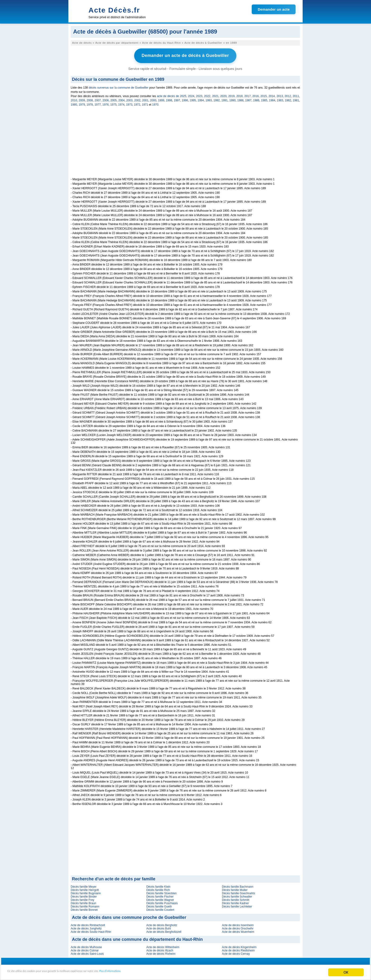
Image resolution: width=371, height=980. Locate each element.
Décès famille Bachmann (238, 885)
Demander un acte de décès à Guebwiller (185, 55)
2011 (296, 95)
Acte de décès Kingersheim (239, 946)
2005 (114, 99)
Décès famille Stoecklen (161, 892)
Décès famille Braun (83, 902)
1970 (155, 103)
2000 (153, 99)
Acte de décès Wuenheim (238, 930)
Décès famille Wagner (160, 899)
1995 (193, 99)
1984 (272, 99)
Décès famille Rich (158, 889)
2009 (82, 99)
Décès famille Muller (235, 889)
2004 (121, 99)
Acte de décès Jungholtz (86, 927)
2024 (191, 95)
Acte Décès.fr (114, 10)
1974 (121, 103)
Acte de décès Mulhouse (86, 946)
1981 (296, 99)
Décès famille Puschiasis (162, 902)
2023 (199, 95)
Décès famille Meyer (84, 885)
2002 (137, 99)
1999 (161, 99)
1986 (256, 99)
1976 (106, 103)
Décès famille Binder (84, 895)
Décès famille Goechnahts (238, 892)
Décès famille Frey (82, 899)
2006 (106, 99)
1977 (98, 103)
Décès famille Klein (158, 885)
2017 (248, 95)
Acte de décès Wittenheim (163, 946)
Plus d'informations (159, 973)
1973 (129, 103)
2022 (207, 95)
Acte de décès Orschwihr (238, 927)
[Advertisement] (185, 143)
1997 (177, 99)
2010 (74, 99)
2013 (280, 95)
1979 (82, 103)
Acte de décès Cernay (236, 952)
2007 (98, 99)
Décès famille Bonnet (84, 908)
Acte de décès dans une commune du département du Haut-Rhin (137, 938)
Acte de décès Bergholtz (162, 924)
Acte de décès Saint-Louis (87, 952)
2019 (232, 95)
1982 (288, 99)
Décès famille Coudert (160, 908)
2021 (215, 95)
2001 (145, 99)
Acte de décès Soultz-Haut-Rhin (91, 930)
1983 (280, 99)
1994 (201, 99)
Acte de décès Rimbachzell (88, 924)
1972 (137, 103)
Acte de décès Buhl (158, 927)
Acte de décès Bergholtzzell (164, 930)
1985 (264, 99)
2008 (90, 99)
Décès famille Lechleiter (237, 905)
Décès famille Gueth (159, 905)
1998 (169, 99)
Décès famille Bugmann (86, 892)
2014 (272, 95)
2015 (264, 95)
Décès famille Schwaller (237, 895)
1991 (225, 99)
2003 (130, 99)
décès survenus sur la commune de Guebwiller (119, 86)
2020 (223, 95)
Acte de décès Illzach (160, 949)
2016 (256, 95)
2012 (288, 95)
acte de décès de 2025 (172, 95)
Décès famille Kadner (235, 902)
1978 (90, 103)
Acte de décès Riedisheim (238, 949)
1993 (209, 99)
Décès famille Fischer (160, 895)
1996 (185, 99)
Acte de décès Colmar (85, 949)
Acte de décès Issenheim (238, 924)
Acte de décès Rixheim (161, 952)
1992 (217, 99)
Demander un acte (274, 9)
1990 (232, 99)
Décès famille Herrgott (85, 889)
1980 (74, 103)
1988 (241, 99)
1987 (248, 99)
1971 (145, 103)
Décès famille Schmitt (236, 899)
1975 (113, 103)
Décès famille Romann (85, 905)
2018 (240, 95)
